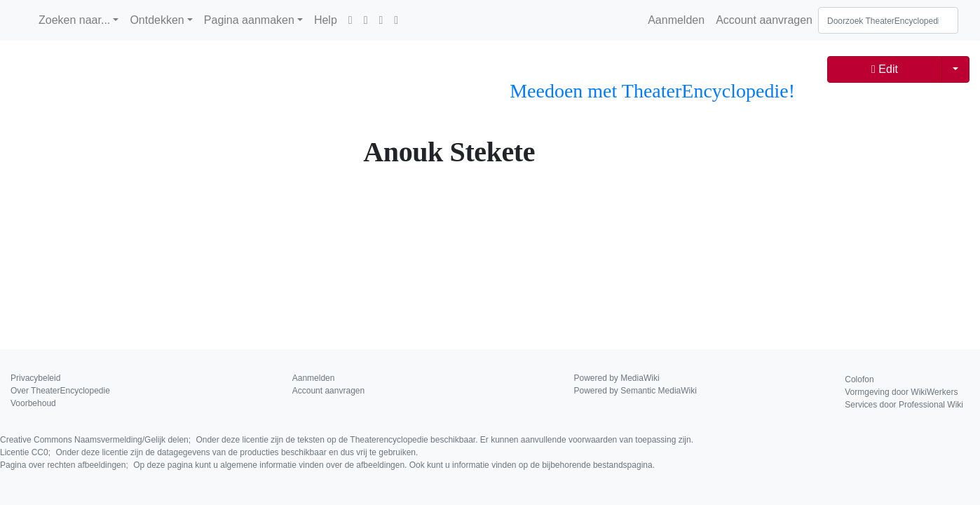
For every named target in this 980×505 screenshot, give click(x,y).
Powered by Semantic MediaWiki (635, 391)
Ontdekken (157, 20)
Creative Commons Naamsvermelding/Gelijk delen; (347, 440)
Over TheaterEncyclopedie (60, 391)
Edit (885, 69)
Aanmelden (676, 20)
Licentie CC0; (209, 452)
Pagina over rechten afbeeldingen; (327, 465)
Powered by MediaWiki (617, 378)
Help (326, 20)
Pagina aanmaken (249, 20)
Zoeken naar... (74, 20)
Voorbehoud (33, 403)
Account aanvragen (764, 20)
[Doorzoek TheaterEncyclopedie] (888, 20)
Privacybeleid (35, 378)
